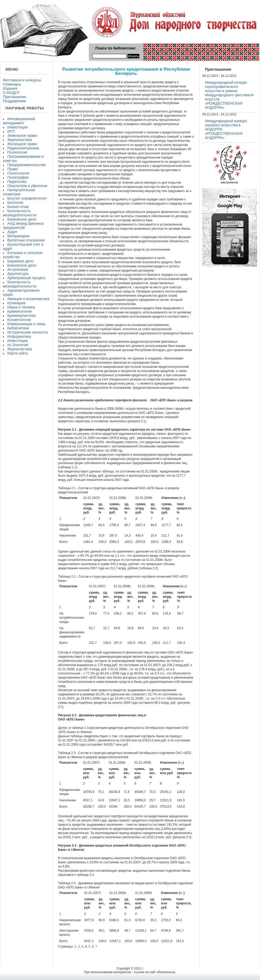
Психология (17, 152)
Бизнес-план (18, 207)
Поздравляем (14, 101)
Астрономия (18, 269)
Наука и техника (21, 307)
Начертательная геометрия (19, 192)
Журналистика (20, 140)
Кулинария (16, 303)
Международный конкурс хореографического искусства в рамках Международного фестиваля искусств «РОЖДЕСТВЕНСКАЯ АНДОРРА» (229, 95)
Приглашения (15, 97)
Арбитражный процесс (27, 278)
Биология (15, 202)
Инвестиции (18, 127)
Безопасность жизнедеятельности (20, 213)
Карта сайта (18, 353)
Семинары (12, 84)
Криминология (19, 311)
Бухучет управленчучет (27, 198)
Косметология (19, 320)
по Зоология (18, 345)
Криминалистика (21, 316)
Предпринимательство (27, 165)
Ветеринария (18, 236)
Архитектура (18, 274)
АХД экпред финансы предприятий (23, 226)
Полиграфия (18, 177)
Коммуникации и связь (27, 324)
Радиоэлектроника (23, 148)
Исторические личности (27, 332)
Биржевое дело (20, 261)
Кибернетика (18, 328)
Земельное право (22, 136)
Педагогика (17, 182)
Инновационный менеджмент (19, 121)
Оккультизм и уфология (27, 186)
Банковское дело (22, 219)
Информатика (19, 336)
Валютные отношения (26, 240)
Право (13, 169)
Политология (18, 173)
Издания (10, 88)
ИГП (11, 131)
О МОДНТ (11, 93)
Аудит (12, 232)
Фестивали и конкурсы (22, 80)
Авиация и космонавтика (28, 299)
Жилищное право (22, 144)
